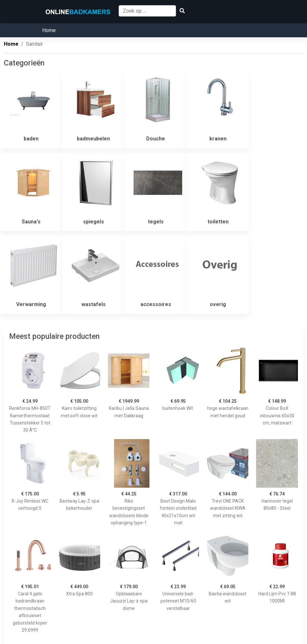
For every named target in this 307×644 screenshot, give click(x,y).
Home (49, 30)
